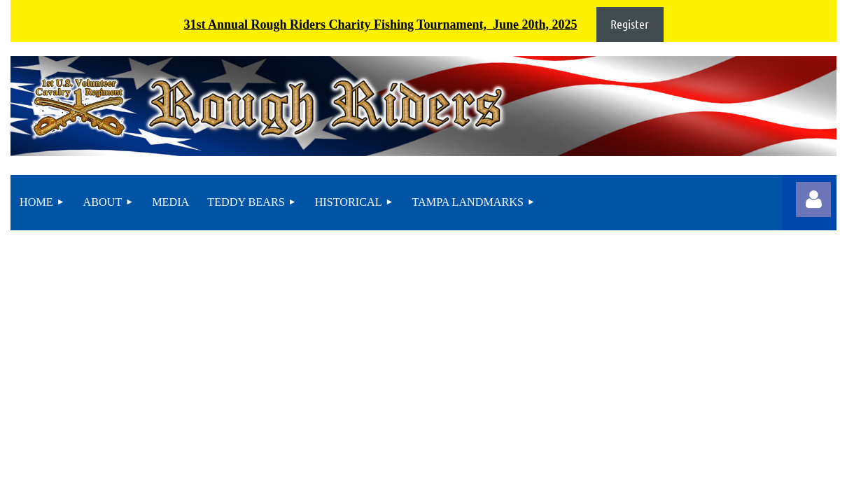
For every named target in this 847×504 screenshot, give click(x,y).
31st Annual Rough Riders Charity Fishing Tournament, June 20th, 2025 (380, 24)
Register (630, 24)
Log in (813, 199)
